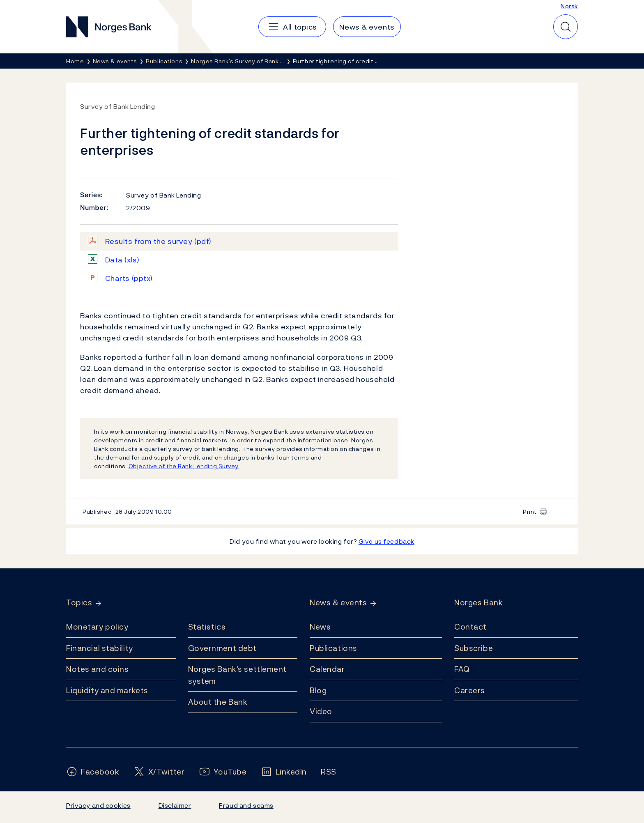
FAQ (462, 669)
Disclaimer (175, 805)
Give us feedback (386, 541)
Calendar (327, 669)
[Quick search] (566, 27)
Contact (470, 627)
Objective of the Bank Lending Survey (184, 466)
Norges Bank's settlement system (238, 675)
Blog (318, 690)
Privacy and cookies (98, 805)
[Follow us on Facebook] (93, 772)
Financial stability (100, 648)
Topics (79, 603)
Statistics (207, 627)
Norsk (569, 6)
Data (122, 260)
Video (321, 711)
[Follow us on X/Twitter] (159, 772)
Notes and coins (97, 669)
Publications (333, 648)
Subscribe (474, 648)
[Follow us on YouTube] (223, 772)
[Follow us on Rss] (329, 772)
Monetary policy (97, 627)
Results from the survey (158, 241)
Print (530, 512)
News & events (338, 603)
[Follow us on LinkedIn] (284, 772)
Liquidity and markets (107, 690)
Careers (470, 690)
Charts (129, 278)
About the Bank (218, 702)
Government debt (222, 648)
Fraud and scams (246, 805)
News (320, 627)
